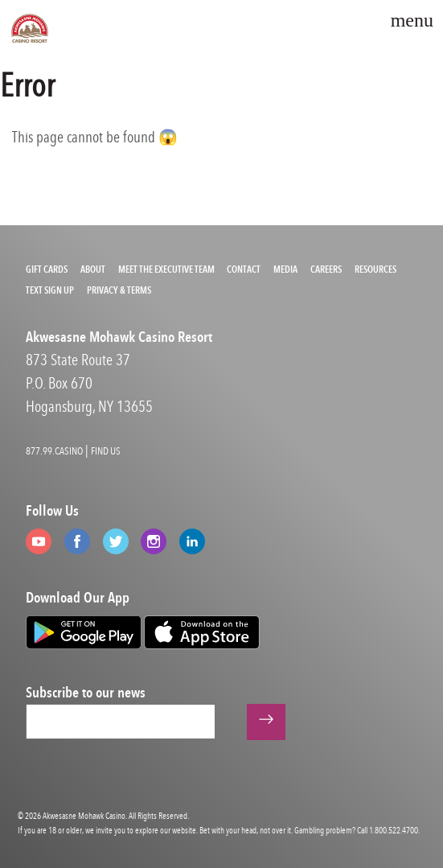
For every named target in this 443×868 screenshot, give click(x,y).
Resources (375, 269)
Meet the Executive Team (166, 269)
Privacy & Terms (119, 290)
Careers (326, 269)
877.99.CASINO (54, 451)
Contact (244, 269)
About (93, 269)
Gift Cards (47, 269)
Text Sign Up (50, 290)
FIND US (106, 451)
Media (285, 269)
